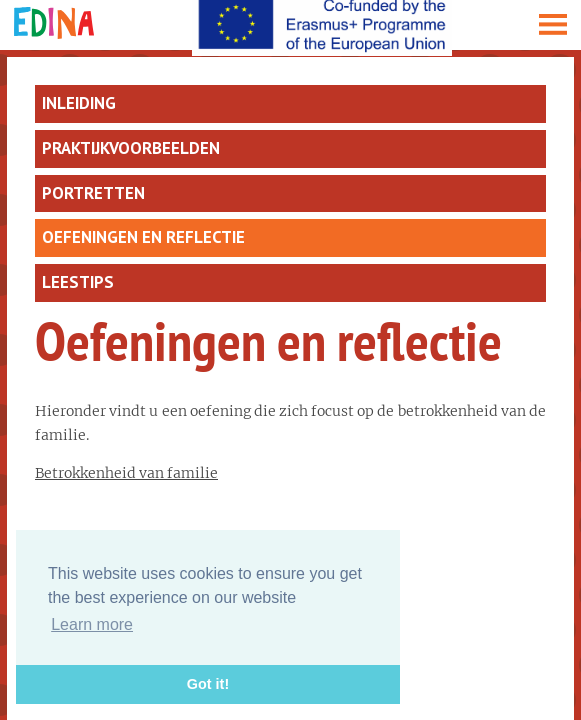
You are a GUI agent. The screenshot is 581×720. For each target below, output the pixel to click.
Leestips (78, 282)
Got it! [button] (208, 684)
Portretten (93, 193)
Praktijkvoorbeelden (131, 148)
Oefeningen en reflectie (143, 237)
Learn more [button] (92, 624)
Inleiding (79, 103)
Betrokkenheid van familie (126, 473)
